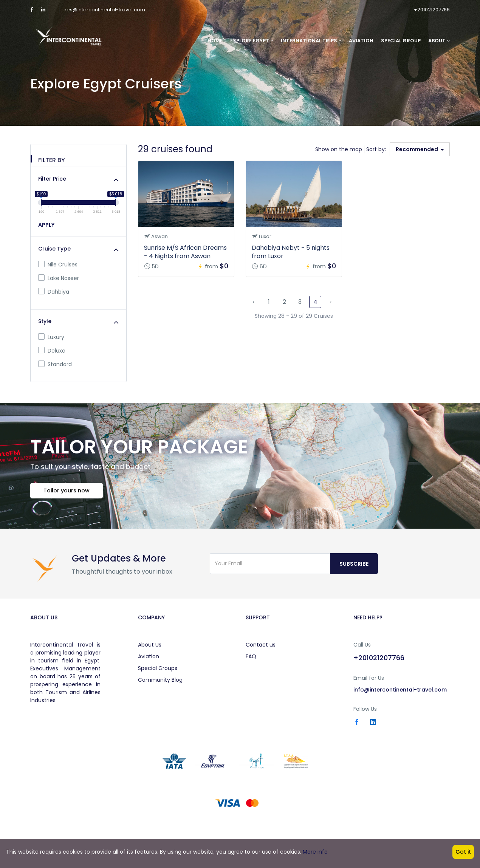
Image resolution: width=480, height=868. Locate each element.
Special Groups (158, 668)
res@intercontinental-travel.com (105, 10)
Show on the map (339, 149)
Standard (55, 364)
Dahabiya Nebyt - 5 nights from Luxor (291, 252)
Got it (463, 852)
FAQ (251, 656)
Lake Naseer (59, 278)
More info (315, 852)
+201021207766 (432, 10)
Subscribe (354, 564)
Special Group (401, 41)
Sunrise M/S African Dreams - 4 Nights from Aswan (185, 252)
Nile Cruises (58, 265)
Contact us (261, 645)
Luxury (51, 337)
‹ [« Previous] (253, 302)
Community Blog (160, 680)
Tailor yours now (67, 490)
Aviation (361, 41)
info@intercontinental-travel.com (400, 690)
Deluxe (52, 351)
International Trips (311, 41)
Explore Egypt (252, 41)
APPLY (46, 225)
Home (215, 41)
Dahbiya (54, 292)
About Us (150, 645)
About (439, 41)
